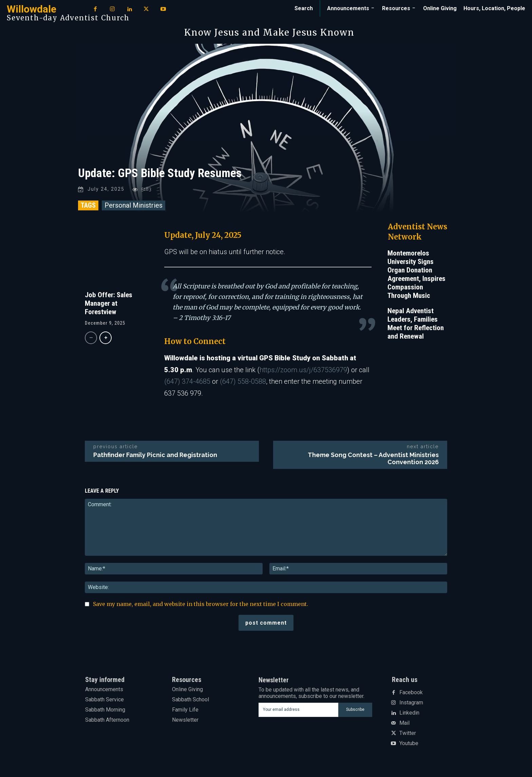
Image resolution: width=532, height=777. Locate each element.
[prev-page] (91, 339)
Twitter (408, 735)
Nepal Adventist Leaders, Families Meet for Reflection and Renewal (416, 325)
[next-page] (106, 339)
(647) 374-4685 (187, 383)
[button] (304, 8)
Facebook (411, 694)
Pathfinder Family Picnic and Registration (155, 456)
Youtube (409, 745)
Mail (404, 724)
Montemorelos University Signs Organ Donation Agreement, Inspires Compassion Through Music (416, 275)
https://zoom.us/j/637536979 (303, 371)
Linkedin (409, 714)
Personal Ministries (134, 206)
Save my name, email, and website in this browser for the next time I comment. (201, 605)
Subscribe (355, 711)
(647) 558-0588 (243, 383)
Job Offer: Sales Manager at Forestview (109, 304)
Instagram (411, 704)
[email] (298, 711)
